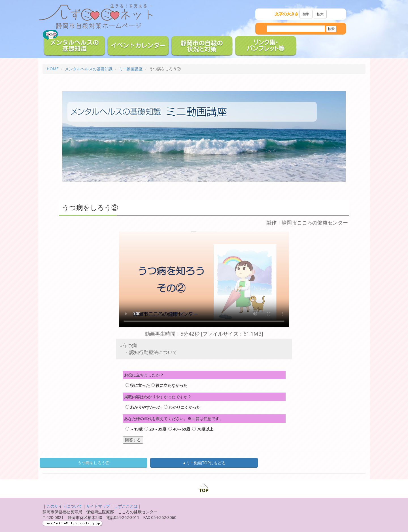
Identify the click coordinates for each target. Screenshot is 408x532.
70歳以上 (205, 429)
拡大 (320, 14)
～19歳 (136, 429)
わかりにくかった (184, 407)
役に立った (140, 385)
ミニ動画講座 (131, 69)
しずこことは (126, 506)
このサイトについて (64, 506)
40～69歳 (182, 429)
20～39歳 (158, 429)
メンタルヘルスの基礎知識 (89, 69)
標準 (306, 14)
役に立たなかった (171, 385)
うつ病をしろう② (93, 463)
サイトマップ (98, 506)
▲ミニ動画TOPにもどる (204, 463)
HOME (53, 69)
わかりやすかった (146, 407)
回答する (133, 440)
